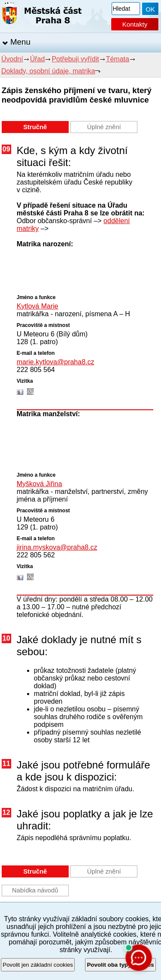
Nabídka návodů (35, 890)
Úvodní (12, 59)
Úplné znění (104, 127)
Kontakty (135, 24)
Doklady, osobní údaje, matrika (48, 71)
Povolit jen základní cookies (38, 965)
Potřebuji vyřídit (75, 59)
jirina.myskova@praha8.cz (57, 547)
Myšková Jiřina (39, 484)
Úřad (38, 59)
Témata (118, 59)
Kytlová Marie (38, 306)
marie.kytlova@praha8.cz (56, 362)
